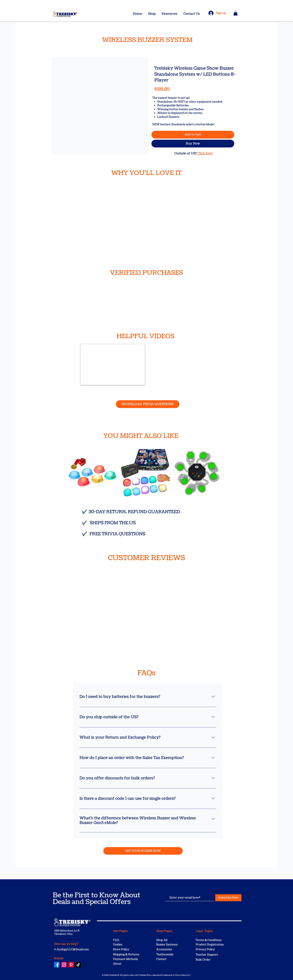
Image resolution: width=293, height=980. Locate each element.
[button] (236, 13)
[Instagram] (64, 965)
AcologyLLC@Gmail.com (73, 949)
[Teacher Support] (209, 955)
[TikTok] (78, 965)
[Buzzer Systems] (170, 945)
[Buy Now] (193, 144)
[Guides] (127, 945)
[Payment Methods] (127, 959)
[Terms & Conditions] (209, 940)
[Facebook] (57, 965)
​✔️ (85, 512)
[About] (127, 964)
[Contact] (170, 959)
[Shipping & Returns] (127, 955)
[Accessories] (170, 950)
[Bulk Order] (209, 960)
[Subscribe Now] (228, 898)
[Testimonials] (170, 955)
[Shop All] (170, 940)
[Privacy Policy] (209, 950)
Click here (205, 153)
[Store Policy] (127, 950)
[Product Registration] (210, 945)
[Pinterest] (71, 965)
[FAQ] (127, 940)
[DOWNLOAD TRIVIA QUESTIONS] (148, 404)
